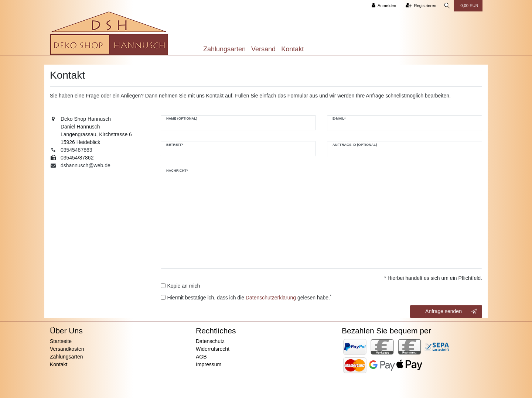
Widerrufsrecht (213, 349)
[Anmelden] (383, 6)
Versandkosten (67, 349)
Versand (263, 49)
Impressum (209, 364)
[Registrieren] (420, 6)
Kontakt (292, 49)
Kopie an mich (184, 286)
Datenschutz (210, 341)
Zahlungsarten (224, 49)
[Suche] (446, 6)
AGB (201, 357)
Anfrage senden (451, 312)
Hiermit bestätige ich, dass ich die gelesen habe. (250, 297)
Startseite (61, 341)
